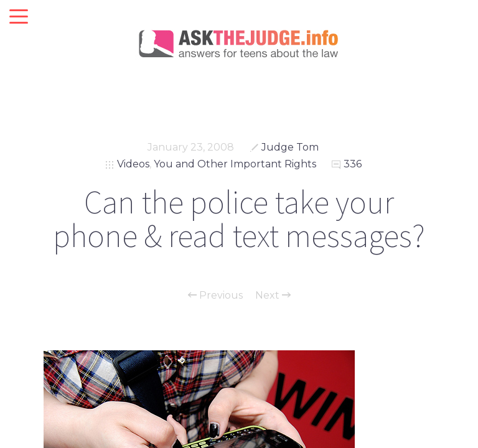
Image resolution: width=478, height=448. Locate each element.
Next (273, 296)
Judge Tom (290, 147)
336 (353, 164)
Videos (133, 164)
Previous (215, 296)
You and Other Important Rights (235, 164)
